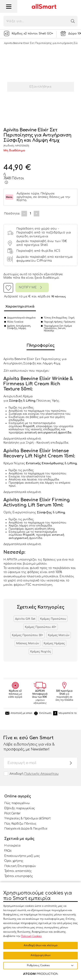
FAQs (8, 851)
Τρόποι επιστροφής (19, 876)
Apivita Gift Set (25, 619)
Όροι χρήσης (14, 861)
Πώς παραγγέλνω (17, 803)
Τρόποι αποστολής (18, 871)
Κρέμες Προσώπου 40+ (41, 627)
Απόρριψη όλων (41, 955)
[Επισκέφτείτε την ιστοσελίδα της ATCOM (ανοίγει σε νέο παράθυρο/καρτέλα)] (41, 974)
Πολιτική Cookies (31, 936)
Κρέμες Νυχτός (41, 652)
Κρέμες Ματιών (59, 635)
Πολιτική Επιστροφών (20, 866)
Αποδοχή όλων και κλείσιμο (41, 945)
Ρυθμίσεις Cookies (38, 965)
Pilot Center (13, 814)
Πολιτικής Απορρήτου (41, 774)
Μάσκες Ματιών (28, 643)
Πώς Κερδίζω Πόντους (20, 824)
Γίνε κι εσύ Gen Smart (36, 744)
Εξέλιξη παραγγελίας (20, 808)
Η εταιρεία (12, 846)
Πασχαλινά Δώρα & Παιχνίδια (26, 829)
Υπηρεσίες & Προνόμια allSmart (27, 818)
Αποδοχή (34, 774)
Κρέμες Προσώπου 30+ (28, 635)
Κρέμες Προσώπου (53, 619)
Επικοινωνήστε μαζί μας (22, 856)
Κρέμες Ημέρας (54, 643)
